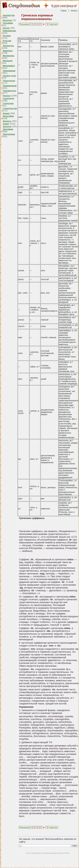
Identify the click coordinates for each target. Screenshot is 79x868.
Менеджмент (9, 66)
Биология (7, 20)
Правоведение (10, 86)
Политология (9, 81)
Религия (7, 96)
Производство (9, 91)
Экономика (8, 129)
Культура (7, 41)
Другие (6, 28)
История (7, 36)
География (8, 23)
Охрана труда (9, 76)
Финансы (7, 121)
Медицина (8, 61)
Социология (8, 98)
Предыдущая (24, 24)
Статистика (8, 103)
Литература (8, 46)
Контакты (74, 11)
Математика (8, 56)
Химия (6, 124)
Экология (7, 127)
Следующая (53, 24)
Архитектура (9, 15)
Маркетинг (8, 51)
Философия (8, 116)
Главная (64, 11)
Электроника (9, 134)
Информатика (9, 31)
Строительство (10, 108)
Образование (9, 71)
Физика (6, 113)
